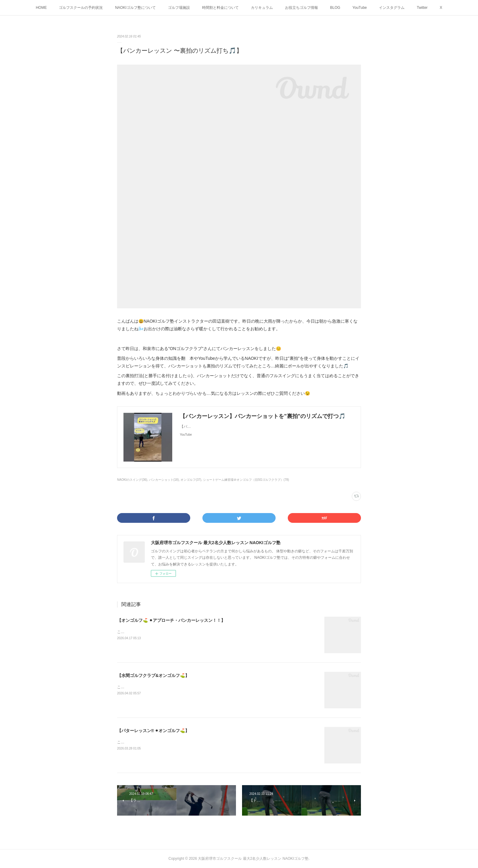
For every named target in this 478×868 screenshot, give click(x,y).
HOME (41, 8)
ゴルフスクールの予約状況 (81, 8)
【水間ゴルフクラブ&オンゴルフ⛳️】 (153, 675)
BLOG (335, 8)
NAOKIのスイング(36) (132, 480)
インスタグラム (392, 8)
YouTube (360, 8)
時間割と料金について (220, 8)
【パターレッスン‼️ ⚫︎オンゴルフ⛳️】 (153, 731)
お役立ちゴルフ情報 (301, 8)
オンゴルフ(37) (191, 480)
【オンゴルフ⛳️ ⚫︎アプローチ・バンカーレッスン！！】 (171, 620)
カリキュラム (262, 8)
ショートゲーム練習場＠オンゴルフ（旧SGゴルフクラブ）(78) (246, 480)
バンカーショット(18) (164, 480)
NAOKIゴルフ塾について (135, 8)
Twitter (422, 8)
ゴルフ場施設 (179, 8)
